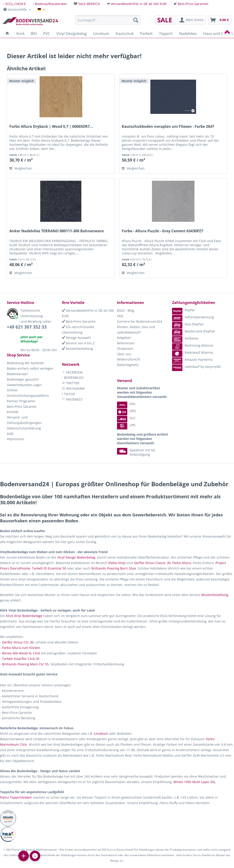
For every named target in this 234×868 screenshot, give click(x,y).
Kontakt (13, 412)
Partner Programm (21, 401)
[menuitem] (15, 4)
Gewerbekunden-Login (24, 385)
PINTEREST (72, 399)
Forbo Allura (182, 563)
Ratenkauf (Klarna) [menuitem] (193, 352)
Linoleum (101, 733)
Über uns (124, 354)
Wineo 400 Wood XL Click (21, 653)
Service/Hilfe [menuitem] (16, 9)
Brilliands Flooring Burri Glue (114, 568)
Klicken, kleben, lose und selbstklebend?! (136, 330)
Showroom (125, 349)
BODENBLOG (73, 378)
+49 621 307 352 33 (27, 327)
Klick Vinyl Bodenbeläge (24, 616)
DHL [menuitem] (126, 404)
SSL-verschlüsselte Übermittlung (78, 330)
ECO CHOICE (16, 4)
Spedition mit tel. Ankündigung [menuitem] (136, 452)
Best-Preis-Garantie (79, 321)
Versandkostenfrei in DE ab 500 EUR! (139, 4)
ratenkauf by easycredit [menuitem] (196, 367)
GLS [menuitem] (126, 418)
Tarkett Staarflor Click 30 (21, 659)
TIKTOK (69, 394)
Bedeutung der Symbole (25, 363)
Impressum (16, 439)
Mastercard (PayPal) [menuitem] (193, 331)
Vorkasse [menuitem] (185, 338)
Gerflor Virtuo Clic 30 (18, 642)
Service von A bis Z (78, 343)
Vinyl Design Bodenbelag (76, 557)
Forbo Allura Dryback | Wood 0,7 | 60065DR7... (51, 127)
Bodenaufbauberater (51, 4)
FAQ (120, 316)
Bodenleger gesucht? (23, 379)
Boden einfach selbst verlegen (30, 368)
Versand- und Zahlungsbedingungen (24, 420)
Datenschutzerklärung (24, 428)
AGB (10, 434)
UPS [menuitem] (126, 425)
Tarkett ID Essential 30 (49, 568)
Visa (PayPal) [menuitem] (188, 324)
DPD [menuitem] (126, 411)
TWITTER (71, 383)
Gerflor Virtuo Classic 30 (152, 563)
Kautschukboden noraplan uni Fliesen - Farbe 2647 (168, 127)
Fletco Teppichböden (16, 797)
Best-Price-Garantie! (193, 4)
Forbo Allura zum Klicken (21, 648)
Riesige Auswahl (76, 338)
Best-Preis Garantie (22, 407)
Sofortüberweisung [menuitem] (193, 317)
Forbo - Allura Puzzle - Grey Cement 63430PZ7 (162, 231)
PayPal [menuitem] (183, 310)
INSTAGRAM (73, 388)
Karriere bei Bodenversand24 (140, 321)
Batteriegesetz (128, 365)
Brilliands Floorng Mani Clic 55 (25, 664)
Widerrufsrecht (129, 359)
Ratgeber (124, 338)
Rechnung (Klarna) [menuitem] (193, 345)
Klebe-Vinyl (117, 563)
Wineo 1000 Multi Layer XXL (194, 782)
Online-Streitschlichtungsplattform (28, 393)
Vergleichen (21, 168)
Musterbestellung (77, 349)
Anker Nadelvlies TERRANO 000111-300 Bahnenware (57, 231)
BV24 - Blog (126, 310)
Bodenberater (17, 374)
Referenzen (126, 343)
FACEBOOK (72, 372)
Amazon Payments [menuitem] (192, 359)
